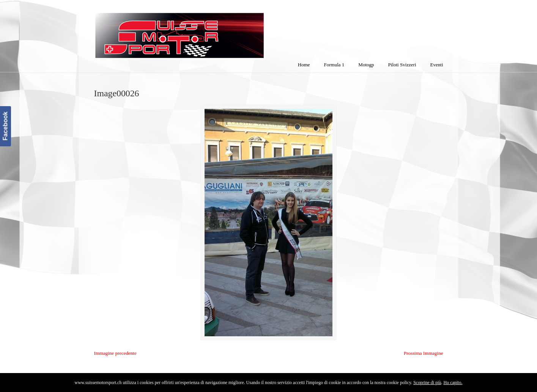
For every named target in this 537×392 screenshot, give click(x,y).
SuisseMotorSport (211, 31)
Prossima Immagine (424, 353)
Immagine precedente (115, 353)
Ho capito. (453, 383)
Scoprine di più (427, 383)
